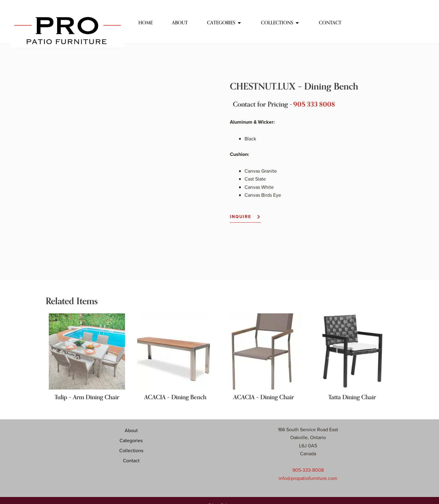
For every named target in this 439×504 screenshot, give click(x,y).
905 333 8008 (315, 104)
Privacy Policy (220, 486)
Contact (131, 442)
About (131, 412)
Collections (131, 432)
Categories (131, 422)
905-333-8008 (308, 452)
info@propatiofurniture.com (308, 460)
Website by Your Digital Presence (220, 496)
